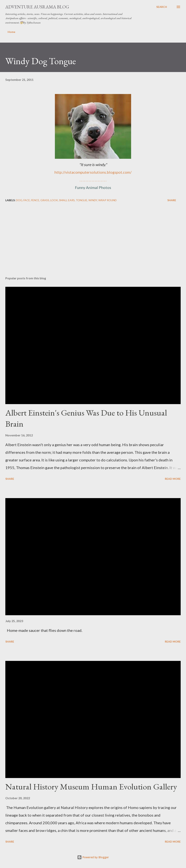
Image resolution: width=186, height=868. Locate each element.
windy (93, 200)
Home (11, 32)
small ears (67, 200)
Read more (173, 479)
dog (19, 200)
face (27, 200)
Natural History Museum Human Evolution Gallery (91, 787)
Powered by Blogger (93, 857)
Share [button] (172, 200)
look (54, 200)
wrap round (107, 200)
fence (35, 200)
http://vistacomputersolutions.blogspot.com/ (93, 172)
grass (45, 200)
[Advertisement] (93, 243)
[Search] (162, 7)
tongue (82, 200)
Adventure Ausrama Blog (37, 7)
